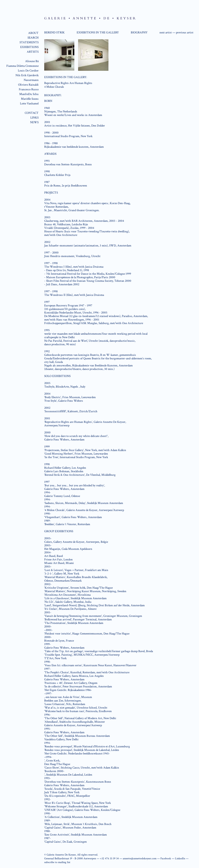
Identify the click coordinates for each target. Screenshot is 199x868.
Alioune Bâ (32, 61)
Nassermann (31, 80)
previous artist (185, 33)
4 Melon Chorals (54, 87)
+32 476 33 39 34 (109, 858)
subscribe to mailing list (57, 862)
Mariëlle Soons (30, 99)
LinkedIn (180, 858)
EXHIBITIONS (29, 47)
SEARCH (33, 38)
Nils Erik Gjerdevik (27, 75)
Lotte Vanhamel (29, 104)
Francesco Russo (29, 89)
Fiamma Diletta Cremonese (22, 66)
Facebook (166, 858)
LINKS (34, 118)
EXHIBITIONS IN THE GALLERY (98, 33)
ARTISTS (33, 52)
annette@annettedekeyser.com (140, 858)
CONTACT (32, 113)
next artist (166, 33)
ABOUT (33, 33)
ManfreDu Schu (29, 94)
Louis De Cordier (28, 71)
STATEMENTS (29, 42)
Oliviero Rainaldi (28, 85)
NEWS (34, 122)
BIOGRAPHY (139, 33)
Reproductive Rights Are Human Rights (68, 83)
